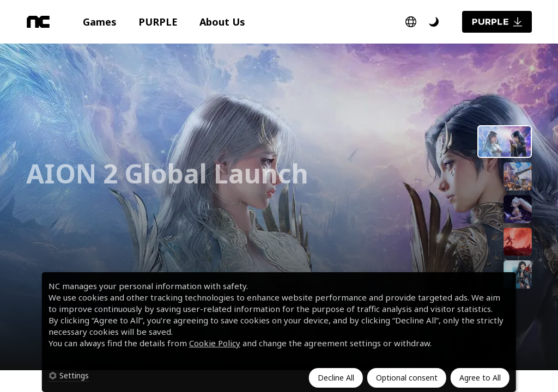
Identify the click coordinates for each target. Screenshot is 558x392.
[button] (100, 22)
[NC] (38, 22)
